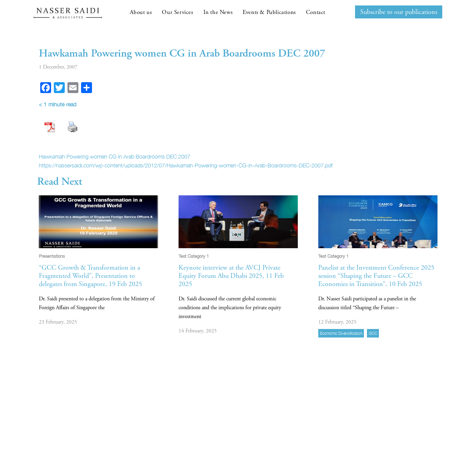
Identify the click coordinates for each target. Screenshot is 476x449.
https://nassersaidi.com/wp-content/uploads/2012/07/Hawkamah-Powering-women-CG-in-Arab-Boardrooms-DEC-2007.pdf (186, 165)
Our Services (177, 12)
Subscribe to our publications (399, 12)
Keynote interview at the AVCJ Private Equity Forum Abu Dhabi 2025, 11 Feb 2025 (231, 276)
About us (141, 12)
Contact (316, 12)
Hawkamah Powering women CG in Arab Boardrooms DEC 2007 (115, 156)
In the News (218, 12)
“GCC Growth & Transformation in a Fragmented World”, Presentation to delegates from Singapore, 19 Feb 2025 (90, 276)
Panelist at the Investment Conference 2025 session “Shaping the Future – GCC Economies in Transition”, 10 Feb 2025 (376, 276)
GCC (373, 333)
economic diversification (341, 333)
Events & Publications (269, 12)
